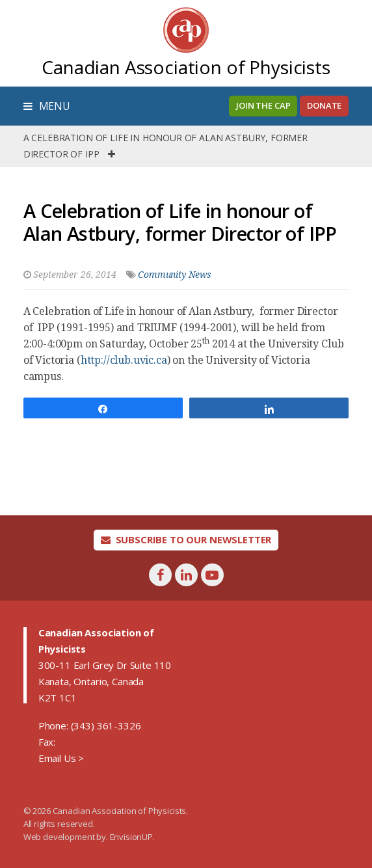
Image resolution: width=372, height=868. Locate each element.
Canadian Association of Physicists (186, 67)
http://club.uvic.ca (124, 360)
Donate (324, 105)
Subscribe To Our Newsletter (186, 539)
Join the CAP (263, 105)
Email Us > (61, 758)
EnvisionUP (131, 837)
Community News (175, 275)
